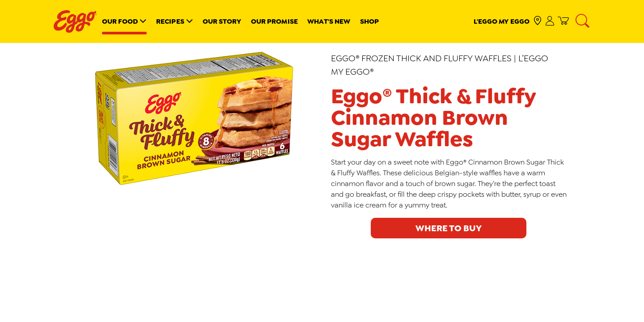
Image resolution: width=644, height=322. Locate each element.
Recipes (170, 21)
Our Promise (274, 21)
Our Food (120, 21)
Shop (369, 21)
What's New (329, 21)
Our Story (222, 21)
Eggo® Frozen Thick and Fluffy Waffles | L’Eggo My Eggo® (440, 65)
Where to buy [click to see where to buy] (449, 228)
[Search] (583, 21)
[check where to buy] (538, 21)
